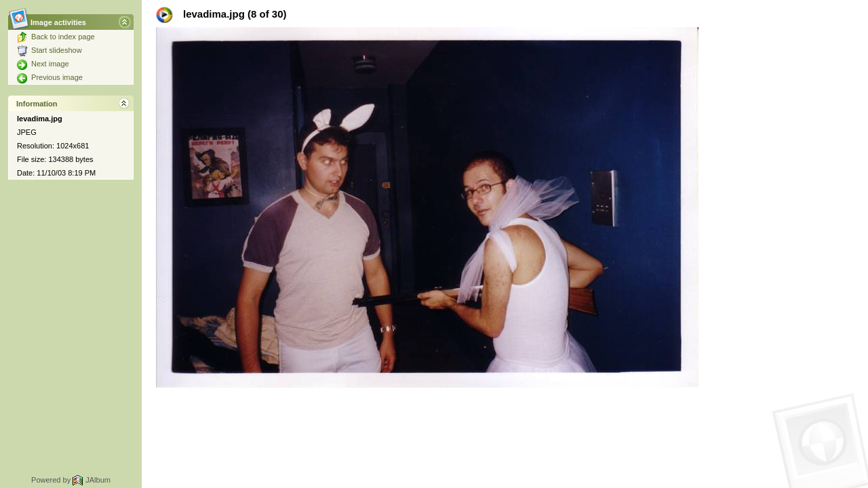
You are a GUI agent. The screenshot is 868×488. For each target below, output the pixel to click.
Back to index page (56, 37)
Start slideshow (50, 50)
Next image (43, 64)
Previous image (50, 77)
